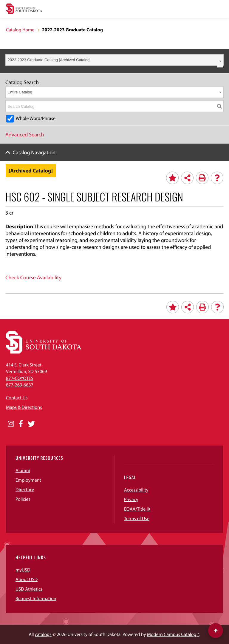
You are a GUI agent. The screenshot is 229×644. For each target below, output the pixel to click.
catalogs (43, 634)
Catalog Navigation (34, 152)
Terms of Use (137, 519)
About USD (27, 580)
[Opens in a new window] (11, 424)
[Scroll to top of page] (216, 631)
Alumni (23, 471)
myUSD (23, 570)
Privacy (131, 500)
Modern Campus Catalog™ (173, 634)
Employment (28, 480)
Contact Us (17, 398)
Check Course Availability (33, 277)
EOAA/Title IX (137, 509)
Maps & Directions (24, 407)
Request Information (36, 599)
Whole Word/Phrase (36, 118)
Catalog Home (20, 30)
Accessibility (136, 490)
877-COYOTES (20, 378)
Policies (23, 499)
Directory (25, 490)
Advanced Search (25, 134)
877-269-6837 (20, 385)
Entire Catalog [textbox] (20, 92)
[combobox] (114, 60)
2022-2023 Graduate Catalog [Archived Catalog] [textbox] (49, 60)
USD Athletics (29, 589)
